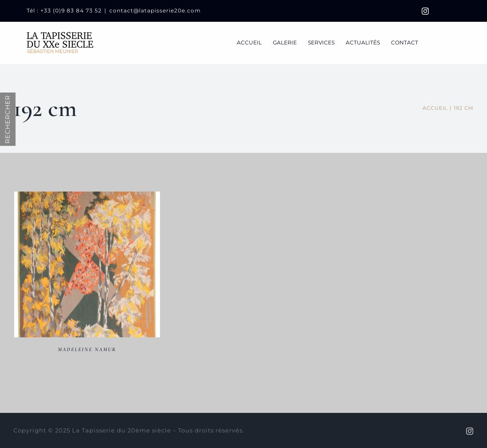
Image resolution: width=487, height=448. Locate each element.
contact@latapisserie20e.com (155, 10)
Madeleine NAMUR (87, 349)
